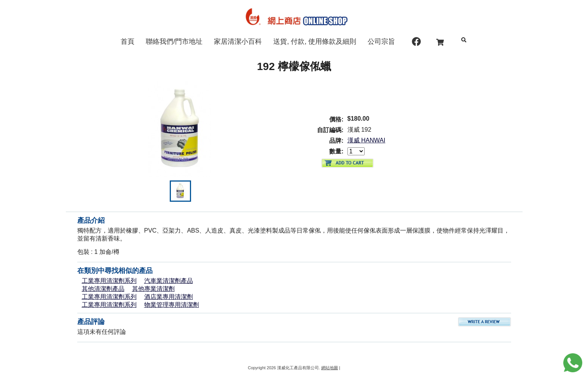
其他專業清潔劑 (153, 289)
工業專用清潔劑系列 (109, 281)
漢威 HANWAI (367, 140)
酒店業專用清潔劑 (169, 297)
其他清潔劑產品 (103, 289)
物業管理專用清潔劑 (172, 305)
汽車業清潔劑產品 (169, 281)
